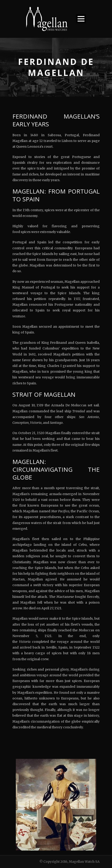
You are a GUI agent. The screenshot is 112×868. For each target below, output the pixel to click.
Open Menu (81, 19)
